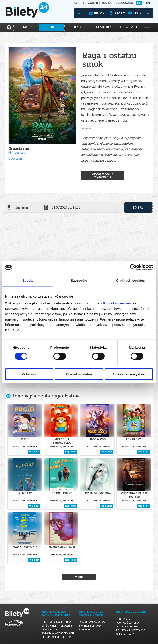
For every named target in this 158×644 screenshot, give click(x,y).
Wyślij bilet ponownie (57, 626)
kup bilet (34, 452)
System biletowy (90, 626)
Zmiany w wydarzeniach (58, 633)
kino (52, 27)
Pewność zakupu (127, 623)
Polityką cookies (117, 303)
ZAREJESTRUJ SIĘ (100, 3)
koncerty (26, 27)
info (138, 207)
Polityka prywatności (131, 630)
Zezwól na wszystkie (129, 374)
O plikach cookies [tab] (130, 280)
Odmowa (29, 374)
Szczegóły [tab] (79, 280)
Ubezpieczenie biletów (57, 637)
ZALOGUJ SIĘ (125, 3)
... (147, 27)
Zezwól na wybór (79, 374)
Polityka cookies (127, 627)
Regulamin (123, 619)
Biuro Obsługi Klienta (56, 622)
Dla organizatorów (92, 622)
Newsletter (50, 630)
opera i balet (129, 27)
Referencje (86, 630)
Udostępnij (16, 158)
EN (148, 3)
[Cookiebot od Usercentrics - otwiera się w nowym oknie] (133, 267)
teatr (77, 27)
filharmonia (103, 27)
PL (139, 3)
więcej (79, 577)
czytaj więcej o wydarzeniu (103, 175)
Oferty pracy (125, 634)
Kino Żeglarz (17, 153)
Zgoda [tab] (28, 280)
